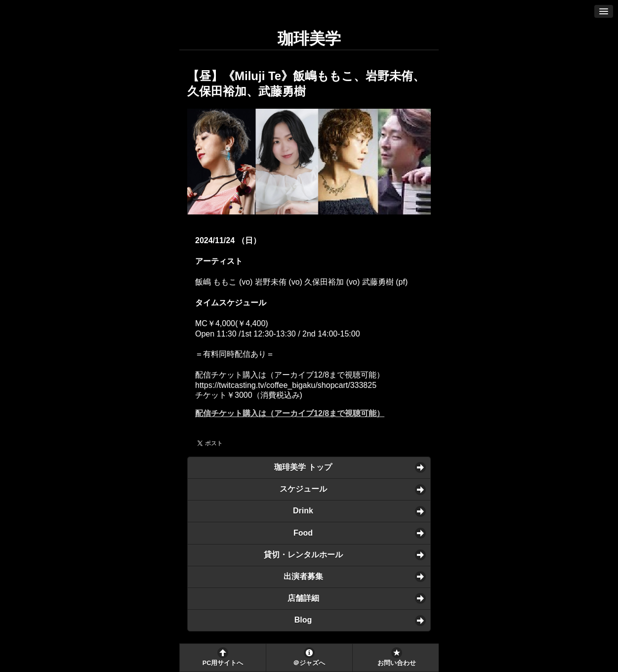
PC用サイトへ (223, 663)
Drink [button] (303, 511)
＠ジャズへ (309, 663)
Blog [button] (303, 620)
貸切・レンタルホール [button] (303, 555)
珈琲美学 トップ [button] (303, 467)
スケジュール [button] (303, 489)
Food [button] (303, 533)
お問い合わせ (397, 663)
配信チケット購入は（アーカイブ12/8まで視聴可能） (290, 413)
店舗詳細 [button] (303, 598)
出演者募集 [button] (303, 576)
